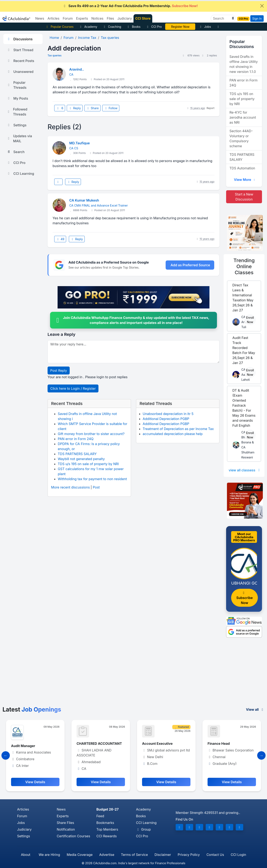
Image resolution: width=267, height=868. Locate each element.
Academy (88, 27)
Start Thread (20, 50)
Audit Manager (23, 746)
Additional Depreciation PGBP (166, 419)
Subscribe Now (244, 598)
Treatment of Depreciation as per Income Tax (178, 429)
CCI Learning (20, 174)
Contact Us (215, 855)
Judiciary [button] (125, 18)
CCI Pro (154, 27)
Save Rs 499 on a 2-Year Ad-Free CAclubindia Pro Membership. (130, 6)
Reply (75, 108)
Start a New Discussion (244, 197)
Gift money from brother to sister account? (91, 434)
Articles (23, 809)
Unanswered (20, 72)
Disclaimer (163, 855)
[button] (232, 18)
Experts (63, 816)
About (26, 855)
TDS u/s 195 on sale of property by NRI (88, 464)
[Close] (262, 6)
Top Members (107, 829)
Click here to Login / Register (73, 388)
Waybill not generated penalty (81, 459)
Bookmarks (105, 823)
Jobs (205, 27)
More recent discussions (70, 487)
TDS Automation (242, 168)
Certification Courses (73, 836)
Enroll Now (250, 320)
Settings (17, 125)
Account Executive (157, 744)
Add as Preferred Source (190, 265)
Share (92, 108)
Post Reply (59, 371)
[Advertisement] (133, 675)
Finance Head (219, 744)
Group (143, 829)
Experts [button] (82, 18)
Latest (32, 709)
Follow (111, 108)
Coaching (112, 27)
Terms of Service (134, 855)
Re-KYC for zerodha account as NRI (243, 117)
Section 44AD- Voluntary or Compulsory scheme (241, 138)
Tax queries (55, 55)
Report (210, 108)
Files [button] (110, 18)
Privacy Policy (189, 855)
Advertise (107, 855)
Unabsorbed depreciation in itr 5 (168, 414)
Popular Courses (59, 27)
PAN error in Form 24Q (76, 439)
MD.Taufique (79, 143)
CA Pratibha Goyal (180, 27)
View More (245, 180)
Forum (22, 816)
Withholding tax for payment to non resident (92, 479)
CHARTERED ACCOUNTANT (99, 744)
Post (96, 487)
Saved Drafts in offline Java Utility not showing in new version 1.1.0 (244, 64)
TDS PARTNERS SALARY (77, 454)
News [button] (40, 18)
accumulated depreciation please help (173, 434)
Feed (100, 816)
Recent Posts (20, 61)
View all (255, 709)
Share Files (65, 823)
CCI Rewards (106, 836)
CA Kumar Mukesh (84, 200)
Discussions (20, 39)
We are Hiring (49, 855)
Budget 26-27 (108, 809)
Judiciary (24, 829)
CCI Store (143, 18)
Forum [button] (68, 18)
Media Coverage (80, 855)
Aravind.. (77, 69)
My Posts (17, 98)
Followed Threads (17, 112)
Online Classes (244, 266)
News (61, 809)
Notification (66, 829)
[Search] (221, 18)
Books (134, 27)
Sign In (257, 18)
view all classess (245, 470)
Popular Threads (17, 85)
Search (16, 152)
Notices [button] (97, 18)
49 (60, 239)
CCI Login (238, 855)
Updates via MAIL (19, 138)
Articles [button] (54, 18)
